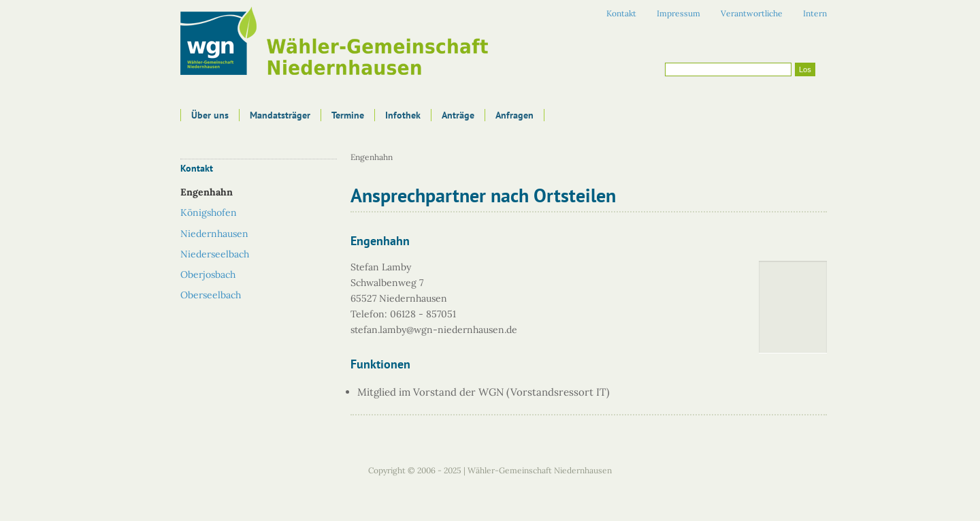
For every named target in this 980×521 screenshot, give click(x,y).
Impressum (679, 13)
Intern (815, 13)
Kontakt (621, 13)
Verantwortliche (752, 13)
